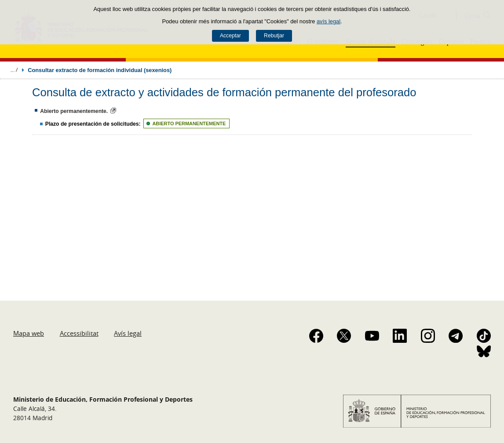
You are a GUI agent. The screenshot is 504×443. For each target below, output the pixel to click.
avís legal (329, 21)
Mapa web (29, 333)
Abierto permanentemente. (74, 111)
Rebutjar (274, 36)
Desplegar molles (14, 70)
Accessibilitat (79, 333)
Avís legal (128, 333)
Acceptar (230, 36)
